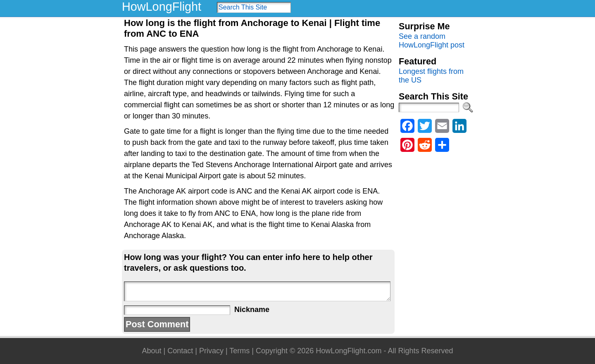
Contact (180, 351)
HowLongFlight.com (349, 351)
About (151, 351)
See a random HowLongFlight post (432, 41)
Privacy (211, 351)
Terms (239, 351)
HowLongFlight (162, 7)
